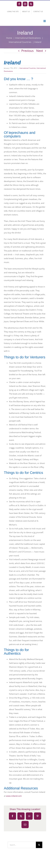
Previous (27, 51)
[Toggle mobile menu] (45, 21)
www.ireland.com (14, 796)
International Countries (28, 68)
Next (40, 51)
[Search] (39, 845)
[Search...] (22, 845)
